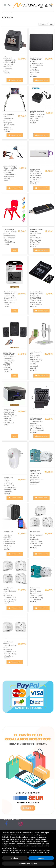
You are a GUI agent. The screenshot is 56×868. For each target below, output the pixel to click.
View (15, 250)
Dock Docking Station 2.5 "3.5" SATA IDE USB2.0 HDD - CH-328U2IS (10, 418)
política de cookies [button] (40, 839)
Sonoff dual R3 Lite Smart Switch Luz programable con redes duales (37, 478)
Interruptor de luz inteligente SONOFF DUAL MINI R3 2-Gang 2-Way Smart (37, 595)
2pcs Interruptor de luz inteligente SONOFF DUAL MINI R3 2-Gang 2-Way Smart (10, 651)
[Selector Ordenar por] (44, 24)
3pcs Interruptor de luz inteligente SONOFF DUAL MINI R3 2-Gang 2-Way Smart (37, 540)
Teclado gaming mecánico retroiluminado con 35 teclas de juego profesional (37, 426)
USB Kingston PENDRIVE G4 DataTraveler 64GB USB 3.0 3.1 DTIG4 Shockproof (36, 177)
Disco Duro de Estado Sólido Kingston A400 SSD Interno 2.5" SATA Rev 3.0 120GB (10, 299)
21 (52, 24)
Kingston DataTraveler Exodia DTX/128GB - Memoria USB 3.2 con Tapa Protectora (36, 238)
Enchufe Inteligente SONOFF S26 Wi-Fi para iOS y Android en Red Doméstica (10, 486)
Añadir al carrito (15, 80)
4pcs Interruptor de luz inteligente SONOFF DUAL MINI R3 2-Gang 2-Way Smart (10, 596)
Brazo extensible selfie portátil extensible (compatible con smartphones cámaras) (10, 173)
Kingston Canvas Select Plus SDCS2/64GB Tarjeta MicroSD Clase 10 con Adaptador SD (37, 299)
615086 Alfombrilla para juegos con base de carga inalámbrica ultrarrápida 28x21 (37, 68)
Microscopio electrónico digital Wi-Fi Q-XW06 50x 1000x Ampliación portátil (36, 362)
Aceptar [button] (41, 858)
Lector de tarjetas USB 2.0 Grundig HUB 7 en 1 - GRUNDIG (37, 118)
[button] (53, 834)
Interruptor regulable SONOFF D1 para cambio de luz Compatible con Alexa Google (9, 541)
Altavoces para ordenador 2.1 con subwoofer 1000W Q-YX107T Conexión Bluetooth (9, 363)
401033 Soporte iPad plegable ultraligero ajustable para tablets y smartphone (9, 123)
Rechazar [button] (15, 858)
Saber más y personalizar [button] (28, 863)
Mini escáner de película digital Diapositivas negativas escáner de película (10, 65)
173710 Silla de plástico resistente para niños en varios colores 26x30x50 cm (10, 237)
